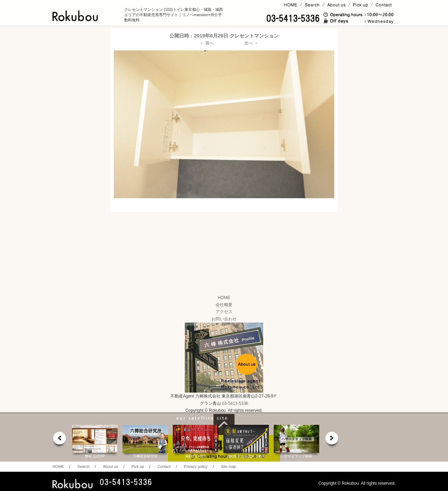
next (332, 440)
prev (59, 440)
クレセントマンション (254, 36)
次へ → (251, 43)
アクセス (224, 312)
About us (110, 466)
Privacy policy (196, 466)
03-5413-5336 (235, 403)
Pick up (138, 466)
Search (83, 466)
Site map (228, 466)
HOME (224, 298)
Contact (164, 466)
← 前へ (207, 43)
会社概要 (224, 305)
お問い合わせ (224, 319)
